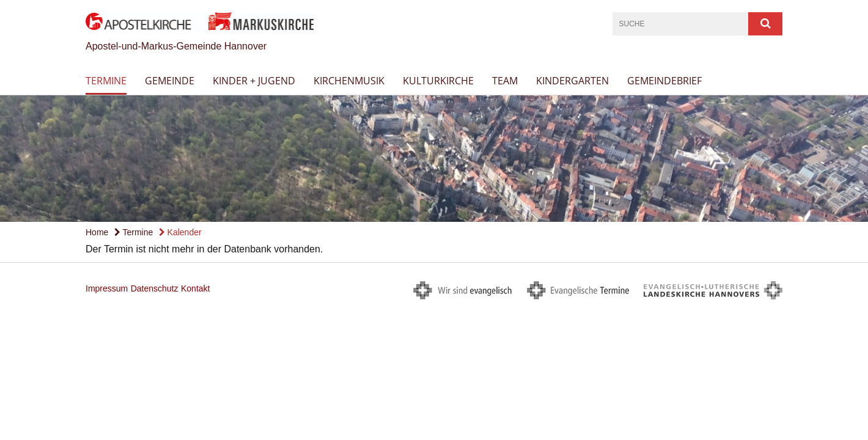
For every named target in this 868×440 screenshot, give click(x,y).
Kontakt (195, 288)
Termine (106, 81)
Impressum (107, 288)
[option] (434, 159)
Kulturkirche (438, 81)
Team (505, 81)
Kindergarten (572, 81)
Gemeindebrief (664, 81)
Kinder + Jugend (254, 81)
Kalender (180, 232)
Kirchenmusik (349, 81)
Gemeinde (170, 81)
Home (97, 232)
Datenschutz (155, 288)
